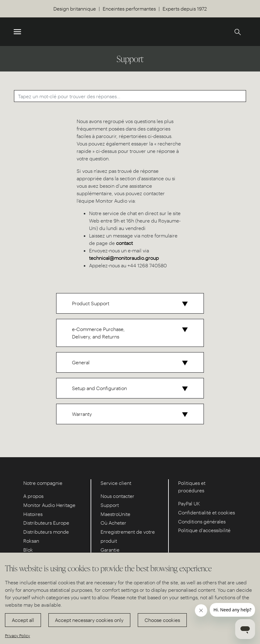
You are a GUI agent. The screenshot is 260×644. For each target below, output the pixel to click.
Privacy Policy (18, 635)
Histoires (33, 514)
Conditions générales (202, 521)
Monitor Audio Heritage (49, 505)
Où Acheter (113, 523)
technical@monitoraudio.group (124, 258)
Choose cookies (162, 620)
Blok (28, 550)
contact (124, 243)
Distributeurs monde (46, 532)
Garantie (110, 550)
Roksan (31, 541)
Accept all (23, 620)
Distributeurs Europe (46, 523)
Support (110, 505)
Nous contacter (117, 496)
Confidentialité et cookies (206, 512)
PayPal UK (189, 503)
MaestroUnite (115, 514)
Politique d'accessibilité (204, 530)
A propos (33, 496)
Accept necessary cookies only (89, 620)
